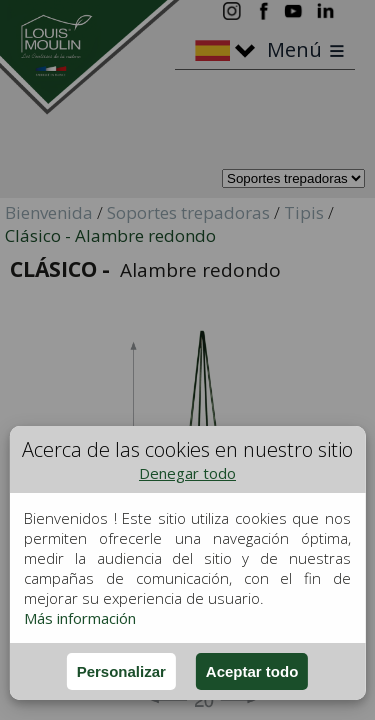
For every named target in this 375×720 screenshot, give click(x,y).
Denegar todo (187, 473)
